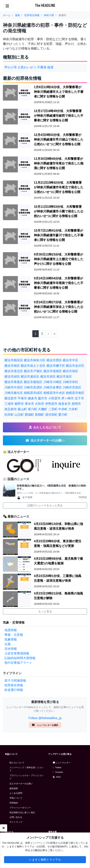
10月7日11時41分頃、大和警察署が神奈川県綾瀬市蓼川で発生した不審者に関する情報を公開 (59, 235)
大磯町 (43, 409)
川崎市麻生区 (14, 393)
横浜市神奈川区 (35, 360)
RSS (57, 777)
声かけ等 (11, 67)
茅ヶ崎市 (68, 398)
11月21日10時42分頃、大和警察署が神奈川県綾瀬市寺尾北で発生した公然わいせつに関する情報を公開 (59, 187)
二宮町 (53, 409)
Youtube (58, 772)
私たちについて (17, 763)
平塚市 (22, 398)
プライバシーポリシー (20, 808)
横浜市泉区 (64, 377)
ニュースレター (62, 763)
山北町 (19, 415)
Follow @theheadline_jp (45, 718)
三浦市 (9, 404)
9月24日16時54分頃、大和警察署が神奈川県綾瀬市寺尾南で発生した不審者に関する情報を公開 (59, 283)
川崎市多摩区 (53, 387)
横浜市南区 (12, 366)
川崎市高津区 (33, 387)
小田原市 (54, 398)
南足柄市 (11, 409)
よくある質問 (16, 793)
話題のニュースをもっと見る (45, 505)
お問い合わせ (16, 817)
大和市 (39, 404)
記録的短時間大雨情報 (20, 658)
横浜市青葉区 (14, 382)
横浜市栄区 (48, 377)
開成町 (29, 415)
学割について (16, 798)
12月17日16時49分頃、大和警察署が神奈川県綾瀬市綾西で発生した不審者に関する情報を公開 (59, 116)
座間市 (76, 404)
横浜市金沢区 (75, 366)
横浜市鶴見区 (14, 360)
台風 (8, 644)
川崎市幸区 (70, 382)
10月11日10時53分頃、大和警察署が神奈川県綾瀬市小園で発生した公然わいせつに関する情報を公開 (59, 211)
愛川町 (63, 415)
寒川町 (33, 409)
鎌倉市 (33, 398)
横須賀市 (11, 398)
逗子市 (79, 398)
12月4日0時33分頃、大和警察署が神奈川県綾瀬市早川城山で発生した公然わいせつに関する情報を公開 (59, 139)
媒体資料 (14, 788)
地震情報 (11, 630)
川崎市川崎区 (53, 382)
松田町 (9, 415)
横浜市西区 (54, 360)
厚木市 (29, 404)
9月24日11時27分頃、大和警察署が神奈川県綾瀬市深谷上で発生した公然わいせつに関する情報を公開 (59, 307)
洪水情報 (11, 649)
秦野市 (19, 404)
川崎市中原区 (14, 387)
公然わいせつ (27, 67)
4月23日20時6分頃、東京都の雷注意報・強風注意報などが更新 (58, 543)
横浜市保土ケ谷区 (33, 366)
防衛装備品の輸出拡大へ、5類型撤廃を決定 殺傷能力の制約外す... (51, 487)
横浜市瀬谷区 (30, 377)
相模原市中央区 (54, 393)
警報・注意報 (14, 635)
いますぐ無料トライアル (45, 860)
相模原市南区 (75, 393)
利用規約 (14, 803)
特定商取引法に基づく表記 (22, 812)
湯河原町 (51, 415)
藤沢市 (43, 398)
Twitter (57, 767)
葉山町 (22, 409)
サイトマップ (16, 822)
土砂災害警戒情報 (17, 653)
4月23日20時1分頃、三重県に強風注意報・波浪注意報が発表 (58, 578)
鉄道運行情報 (14, 690)
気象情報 (11, 639)
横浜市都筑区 (33, 382)
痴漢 (50, 67)
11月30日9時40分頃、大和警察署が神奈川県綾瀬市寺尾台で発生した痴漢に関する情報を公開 (59, 163)
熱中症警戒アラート (18, 663)
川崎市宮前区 (72, 387)
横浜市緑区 (12, 377)
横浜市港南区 (53, 371)
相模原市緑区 (33, 393)
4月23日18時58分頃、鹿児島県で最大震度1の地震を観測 (58, 561)
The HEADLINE (45, 5)
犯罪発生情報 (14, 685)
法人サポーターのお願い (21, 784)
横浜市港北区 (14, 371)
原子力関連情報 (15, 681)
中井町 (63, 409)
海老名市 (64, 404)
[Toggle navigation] (7, 6)
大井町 (73, 409)
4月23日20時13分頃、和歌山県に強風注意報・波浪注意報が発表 (58, 526)
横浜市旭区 (70, 371)
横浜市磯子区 (56, 366)
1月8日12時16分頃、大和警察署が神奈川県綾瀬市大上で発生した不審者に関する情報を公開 (59, 92)
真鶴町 (39, 415)
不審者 (42, 67)
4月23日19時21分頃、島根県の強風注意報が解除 (58, 596)
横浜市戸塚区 (33, 371)
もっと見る (45, 611)
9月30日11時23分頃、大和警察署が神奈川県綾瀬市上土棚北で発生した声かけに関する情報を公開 (59, 259)
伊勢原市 (51, 404)
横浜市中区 (70, 360)
